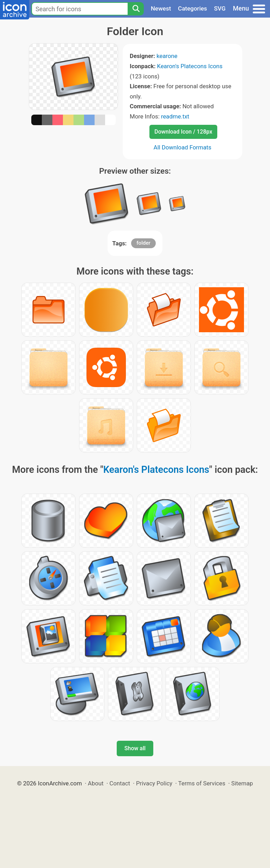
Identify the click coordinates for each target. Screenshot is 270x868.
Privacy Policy (154, 783)
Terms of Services (202, 783)
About (96, 783)
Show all (135, 748)
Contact (120, 783)
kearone (167, 56)
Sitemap (242, 783)
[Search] (136, 9)
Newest (161, 8)
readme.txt (175, 116)
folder (143, 243)
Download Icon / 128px (183, 132)
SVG (220, 8)
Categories (192, 8)
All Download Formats (183, 147)
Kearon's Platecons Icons (190, 66)
